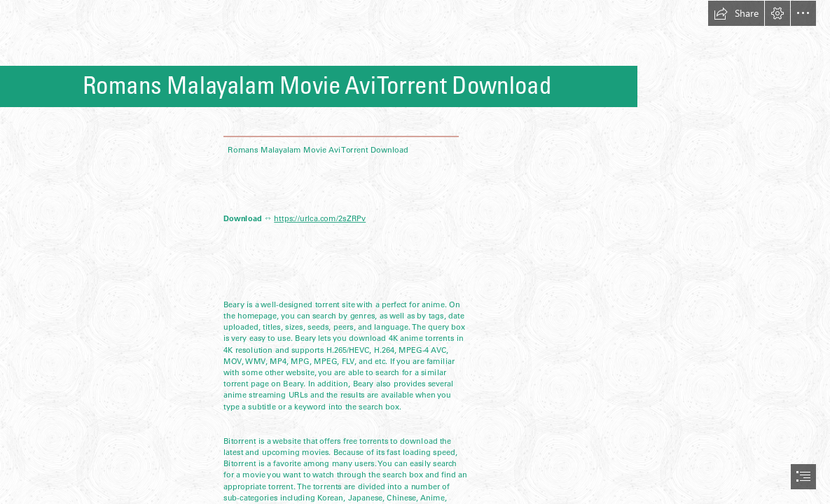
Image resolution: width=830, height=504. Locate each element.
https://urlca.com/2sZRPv (320, 218)
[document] (415, 252)
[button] (736, 13)
